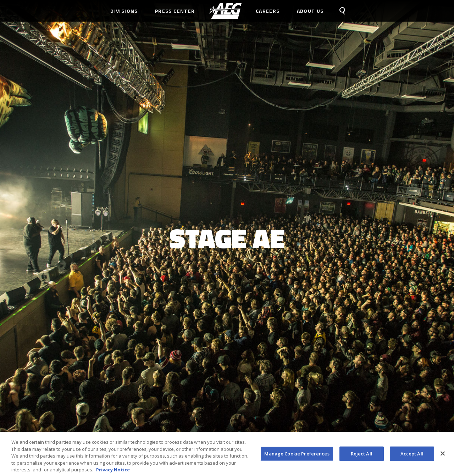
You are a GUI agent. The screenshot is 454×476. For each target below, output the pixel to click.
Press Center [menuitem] (175, 11)
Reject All (362, 455)
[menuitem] (225, 11)
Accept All (412, 455)
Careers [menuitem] (268, 11)
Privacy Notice (113, 471)
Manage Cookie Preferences (297, 455)
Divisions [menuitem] (124, 11)
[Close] (443, 455)
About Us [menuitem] (310, 11)
